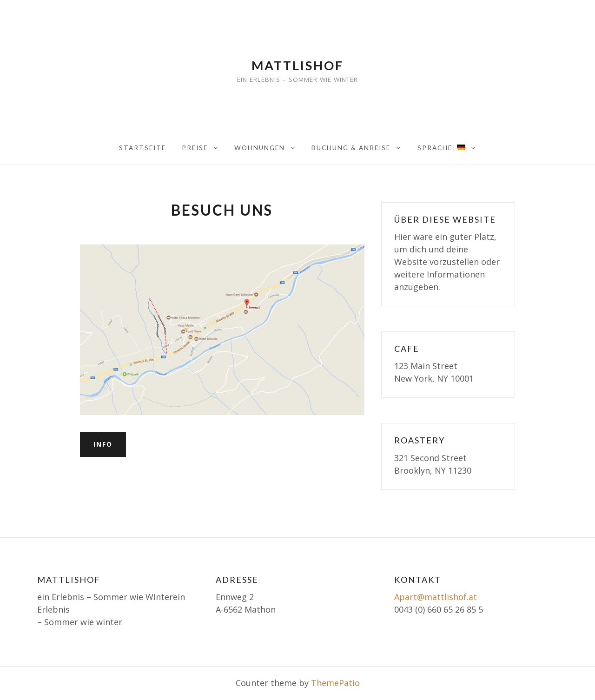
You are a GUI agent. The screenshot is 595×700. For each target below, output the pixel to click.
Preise (195, 148)
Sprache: (441, 148)
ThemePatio (335, 683)
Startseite (142, 148)
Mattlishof (297, 65)
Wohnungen (260, 148)
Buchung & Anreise (351, 148)
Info (103, 444)
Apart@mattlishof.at (436, 597)
